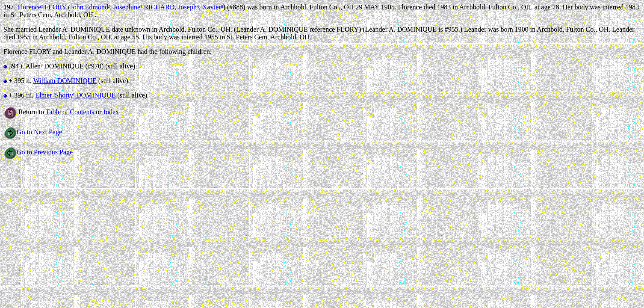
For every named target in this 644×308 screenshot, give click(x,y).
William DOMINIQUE (65, 81)
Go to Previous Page (38, 152)
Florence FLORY (42, 7)
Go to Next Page (33, 132)
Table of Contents (70, 112)
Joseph (188, 7)
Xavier (213, 7)
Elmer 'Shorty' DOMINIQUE (75, 95)
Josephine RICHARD (144, 7)
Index (111, 112)
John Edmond (90, 7)
